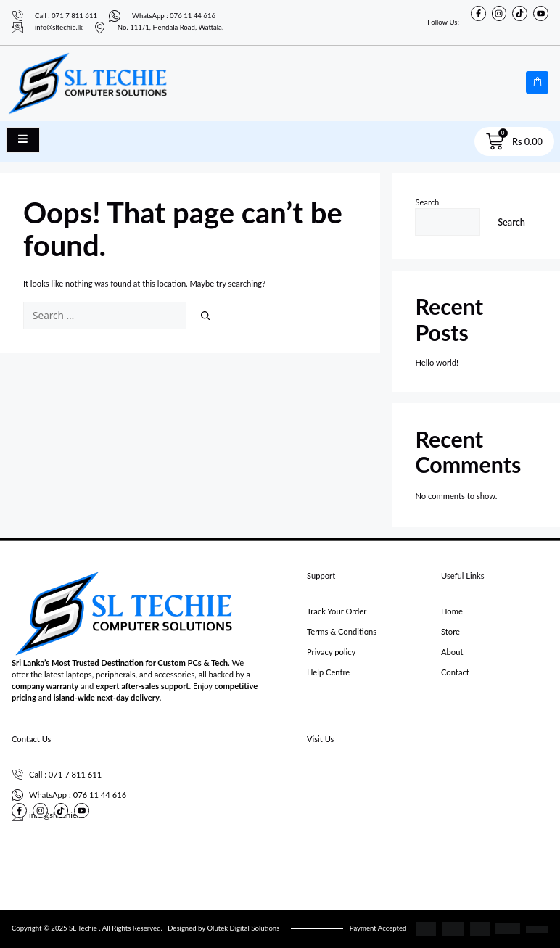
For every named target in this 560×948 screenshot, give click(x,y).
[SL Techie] (428, 819)
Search (427, 202)
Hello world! (437, 362)
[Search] (206, 316)
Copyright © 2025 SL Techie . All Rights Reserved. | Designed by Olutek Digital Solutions (145, 928)
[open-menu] (23, 140)
